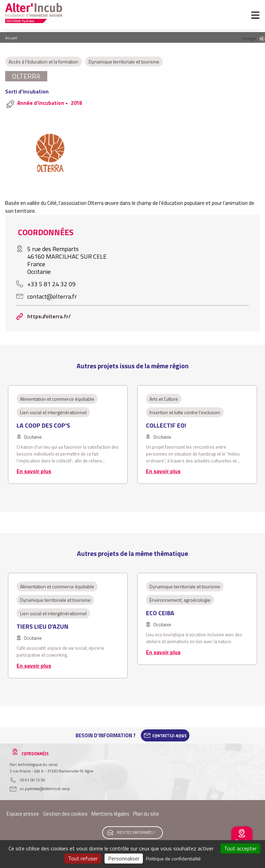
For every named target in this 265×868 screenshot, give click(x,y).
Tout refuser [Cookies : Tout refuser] (83, 858)
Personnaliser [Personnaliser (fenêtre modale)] (124, 858)
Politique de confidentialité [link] (173, 859)
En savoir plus (34, 471)
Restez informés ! (136, 832)
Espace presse (23, 814)
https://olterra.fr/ (49, 316)
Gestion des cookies (65, 814)
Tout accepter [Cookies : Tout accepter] (240, 848)
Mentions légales (110, 814)
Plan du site (146, 814)
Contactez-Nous (169, 736)
